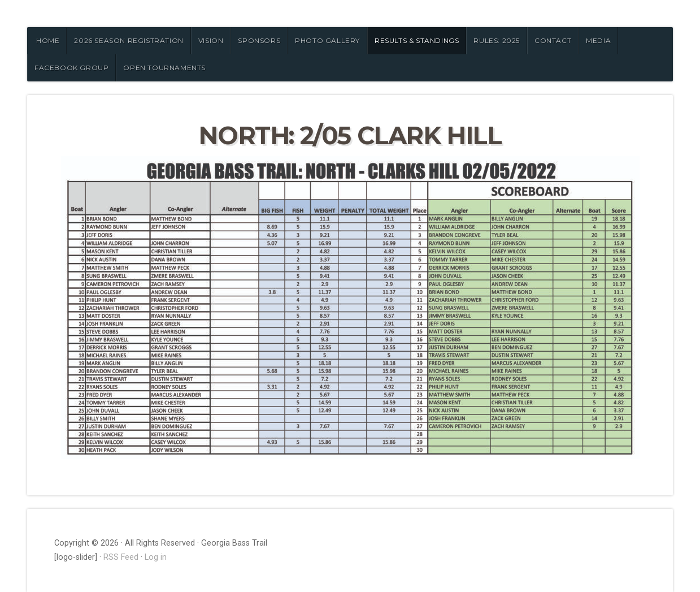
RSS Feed (121, 557)
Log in (156, 557)
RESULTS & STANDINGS (417, 40)
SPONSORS (259, 40)
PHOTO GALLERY (327, 40)
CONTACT (553, 40)
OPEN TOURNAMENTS (164, 68)
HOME (48, 40)
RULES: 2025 (497, 40)
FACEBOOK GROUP (71, 68)
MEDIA (598, 40)
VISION (211, 40)
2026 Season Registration (129, 40)
